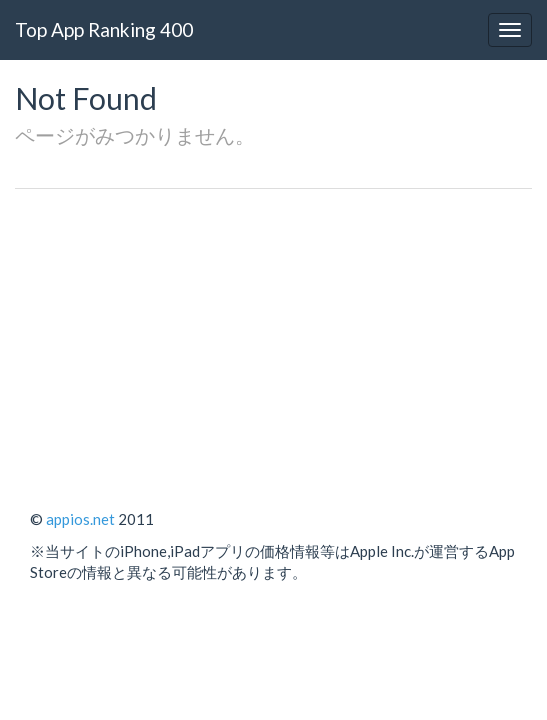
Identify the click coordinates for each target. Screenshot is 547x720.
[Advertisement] (273, 339)
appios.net (80, 519)
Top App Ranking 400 (104, 29)
